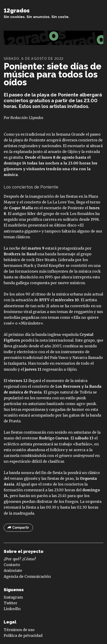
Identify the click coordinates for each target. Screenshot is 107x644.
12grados (17, 11)
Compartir (18, 528)
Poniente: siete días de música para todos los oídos (53, 74)
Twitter (10, 603)
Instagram (13, 597)
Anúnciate (13, 571)
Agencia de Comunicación (27, 577)
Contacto (12, 565)
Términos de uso (19, 630)
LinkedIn (12, 609)
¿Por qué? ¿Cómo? (20, 559)
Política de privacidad (23, 636)
